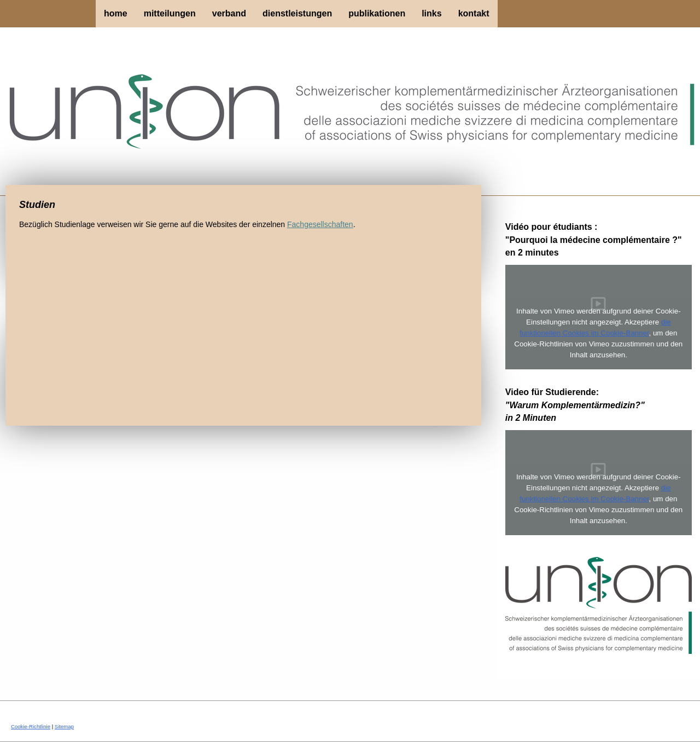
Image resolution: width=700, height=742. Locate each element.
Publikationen (377, 13)
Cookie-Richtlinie (31, 726)
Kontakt (474, 13)
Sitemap (64, 726)
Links (431, 13)
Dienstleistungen (297, 13)
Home (116, 13)
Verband (229, 13)
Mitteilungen (170, 13)
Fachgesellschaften (320, 224)
